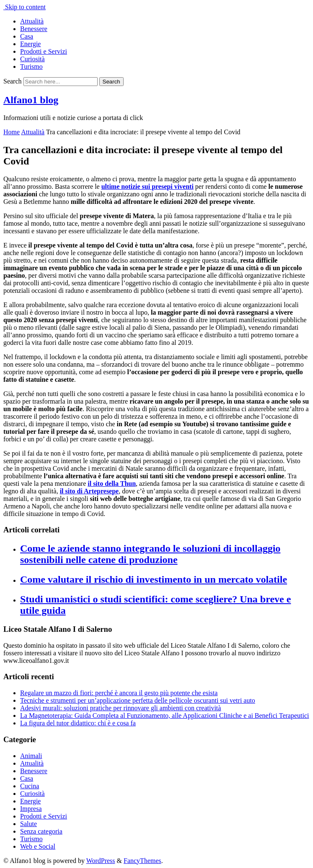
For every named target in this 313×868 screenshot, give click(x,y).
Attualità (32, 21)
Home (12, 132)
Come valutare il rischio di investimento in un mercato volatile (154, 579)
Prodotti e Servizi (44, 51)
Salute (28, 824)
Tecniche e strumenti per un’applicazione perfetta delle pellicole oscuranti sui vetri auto (138, 700)
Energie (30, 44)
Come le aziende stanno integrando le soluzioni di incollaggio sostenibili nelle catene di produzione (150, 554)
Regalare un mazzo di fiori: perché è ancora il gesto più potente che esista (119, 693)
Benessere (34, 29)
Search (13, 81)
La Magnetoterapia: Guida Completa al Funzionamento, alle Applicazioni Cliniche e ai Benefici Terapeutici (164, 716)
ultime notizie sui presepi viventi (147, 186)
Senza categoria (41, 831)
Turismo (31, 66)
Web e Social (38, 846)
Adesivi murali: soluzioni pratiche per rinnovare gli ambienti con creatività (120, 708)
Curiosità (32, 59)
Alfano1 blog (31, 100)
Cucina (30, 786)
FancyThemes (142, 861)
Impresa (31, 809)
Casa (27, 36)
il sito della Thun (112, 484)
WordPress (101, 861)
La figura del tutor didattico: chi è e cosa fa (78, 723)
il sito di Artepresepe (89, 491)
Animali (31, 756)
